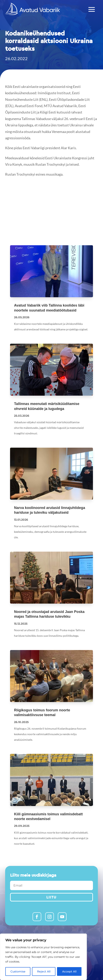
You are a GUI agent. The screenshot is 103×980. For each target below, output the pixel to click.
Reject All (44, 971)
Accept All (69, 971)
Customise (18, 971)
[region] (43, 957)
